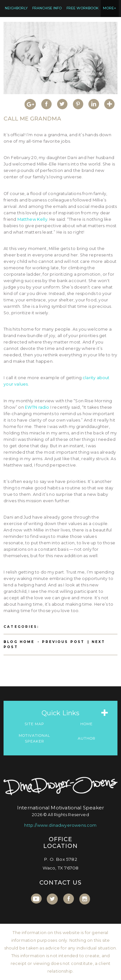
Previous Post (63, 642)
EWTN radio (37, 407)
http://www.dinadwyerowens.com (60, 825)
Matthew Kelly (32, 219)
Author (87, 738)
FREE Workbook (82, 8)
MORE (110, 8)
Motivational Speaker (34, 738)
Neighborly (16, 8)
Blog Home (19, 642)
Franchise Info (47, 8)
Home (86, 724)
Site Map (34, 724)
